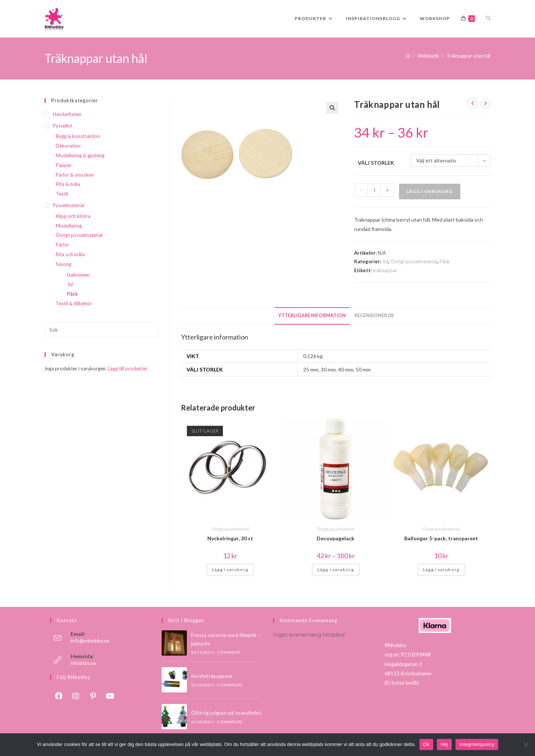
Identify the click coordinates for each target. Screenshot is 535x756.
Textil (62, 194)
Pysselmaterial (69, 205)
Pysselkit (62, 126)
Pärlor (62, 245)
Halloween (78, 275)
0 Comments (229, 685)
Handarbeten (67, 114)
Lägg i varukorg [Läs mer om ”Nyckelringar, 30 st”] (230, 570)
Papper (64, 165)
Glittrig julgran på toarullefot (226, 713)
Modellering (69, 226)
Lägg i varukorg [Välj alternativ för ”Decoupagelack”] (336, 570)
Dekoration (68, 146)
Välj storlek (376, 163)
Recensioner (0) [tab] (374, 316)
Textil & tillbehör (74, 303)
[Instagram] (76, 696)
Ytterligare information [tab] (312, 316)
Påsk (445, 261)
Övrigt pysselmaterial (414, 261)
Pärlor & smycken (75, 175)
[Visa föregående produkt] (473, 103)
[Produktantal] (374, 190)
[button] (332, 108)
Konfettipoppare (212, 676)
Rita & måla (68, 184)
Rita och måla (70, 254)
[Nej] (526, 744)
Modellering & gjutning (80, 155)
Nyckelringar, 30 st (230, 538)
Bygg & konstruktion (78, 136)
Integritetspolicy (477, 744)
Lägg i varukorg (430, 191)
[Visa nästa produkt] (485, 103)
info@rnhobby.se (90, 641)
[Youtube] (110, 696)
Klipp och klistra (73, 216)
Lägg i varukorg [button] (441, 570)
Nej (444, 744)
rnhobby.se (83, 663)
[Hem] (408, 56)
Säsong (64, 264)
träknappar (385, 270)
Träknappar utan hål (468, 56)
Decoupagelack (335, 538)
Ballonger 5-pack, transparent (441, 538)
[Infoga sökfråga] (101, 330)
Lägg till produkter (128, 369)
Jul (385, 261)
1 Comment (228, 652)
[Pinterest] (93, 696)
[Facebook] (59, 696)
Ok (426, 744)
